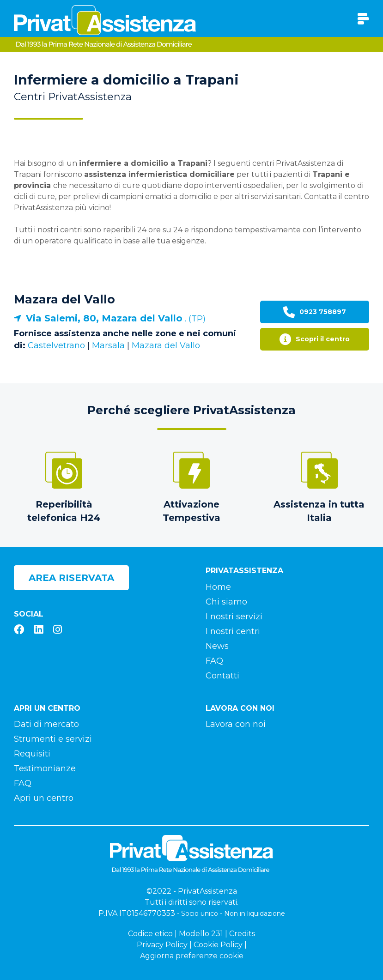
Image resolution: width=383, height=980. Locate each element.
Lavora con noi (236, 724)
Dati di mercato (46, 724)
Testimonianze (45, 768)
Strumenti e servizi (53, 739)
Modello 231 (201, 934)
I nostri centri (233, 631)
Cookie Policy (218, 945)
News (217, 646)
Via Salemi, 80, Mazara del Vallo (104, 318)
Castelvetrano (56, 345)
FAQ (214, 661)
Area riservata (71, 578)
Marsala (108, 345)
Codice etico (150, 934)
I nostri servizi (234, 617)
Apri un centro (44, 798)
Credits (242, 934)
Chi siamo (226, 602)
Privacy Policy (162, 945)
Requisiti (32, 754)
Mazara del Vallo (64, 299)
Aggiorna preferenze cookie (192, 956)
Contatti (222, 676)
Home (218, 587)
